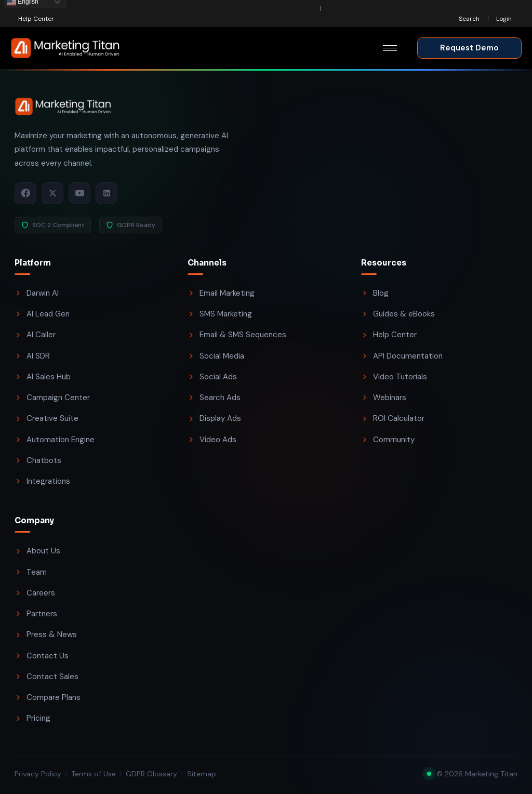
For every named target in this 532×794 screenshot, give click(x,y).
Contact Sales (46, 677)
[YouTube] (79, 193)
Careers (35, 593)
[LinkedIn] (107, 193)
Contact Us (42, 656)
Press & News (46, 634)
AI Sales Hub (43, 377)
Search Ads (214, 398)
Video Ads (212, 440)
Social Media (216, 356)
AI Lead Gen (42, 314)
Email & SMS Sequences (237, 335)
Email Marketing (221, 293)
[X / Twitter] (52, 193)
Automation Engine (55, 440)
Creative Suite (46, 418)
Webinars (384, 398)
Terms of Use (94, 774)
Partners (36, 614)
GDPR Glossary (151, 774)
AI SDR (32, 356)
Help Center (389, 335)
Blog (375, 293)
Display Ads (214, 418)
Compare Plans (48, 697)
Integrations (42, 481)
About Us (37, 551)
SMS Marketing (220, 314)
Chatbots (38, 460)
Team (31, 572)
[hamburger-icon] (390, 48)
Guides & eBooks (398, 314)
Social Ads (212, 377)
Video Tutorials (394, 377)
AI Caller (35, 335)
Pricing (32, 718)
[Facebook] (25, 193)
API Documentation (402, 356)
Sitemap (202, 774)
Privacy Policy (38, 774)
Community (388, 440)
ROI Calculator (393, 418)
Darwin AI (37, 293)
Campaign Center (52, 398)
